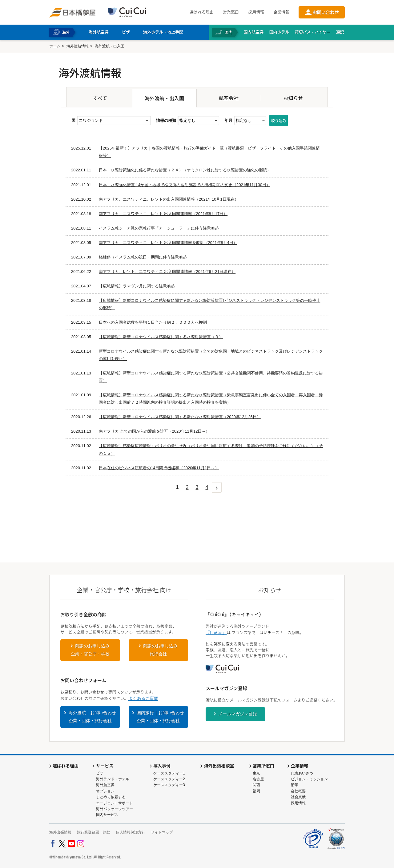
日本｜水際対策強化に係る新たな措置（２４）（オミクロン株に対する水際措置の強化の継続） (185, 170)
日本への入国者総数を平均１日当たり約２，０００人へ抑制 (153, 322)
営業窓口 (231, 12)
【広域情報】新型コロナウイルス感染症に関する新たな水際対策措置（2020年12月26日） (180, 417)
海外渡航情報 (78, 46)
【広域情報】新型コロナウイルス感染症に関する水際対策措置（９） (161, 337)
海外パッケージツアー (115, 809)
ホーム (55, 46)
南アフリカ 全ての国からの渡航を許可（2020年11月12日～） (154, 431)
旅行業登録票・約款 (94, 832)
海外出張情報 (60, 832)
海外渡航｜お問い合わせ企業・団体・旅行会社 (92, 717)
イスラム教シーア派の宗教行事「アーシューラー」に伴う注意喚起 (159, 228)
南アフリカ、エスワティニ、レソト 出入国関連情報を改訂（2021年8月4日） (168, 243)
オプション (105, 791)
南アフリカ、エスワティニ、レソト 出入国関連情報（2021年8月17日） (163, 214)
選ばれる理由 (202, 12)
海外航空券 (105, 785)
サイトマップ (162, 832)
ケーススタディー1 (169, 773)
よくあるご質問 (143, 698)
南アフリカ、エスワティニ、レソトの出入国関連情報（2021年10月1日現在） (169, 199)
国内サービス (107, 815)
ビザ (100, 773)
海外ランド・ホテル (113, 779)
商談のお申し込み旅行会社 (160, 650)
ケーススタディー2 (169, 779)
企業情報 (281, 12)
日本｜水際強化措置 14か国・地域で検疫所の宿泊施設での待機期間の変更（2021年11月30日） (185, 185)
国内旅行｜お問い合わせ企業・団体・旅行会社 (160, 717)
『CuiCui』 (216, 632)
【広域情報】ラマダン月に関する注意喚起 (137, 286)
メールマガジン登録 (238, 714)
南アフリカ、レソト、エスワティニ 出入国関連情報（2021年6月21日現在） (167, 272)
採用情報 (256, 12)
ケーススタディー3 (169, 785)
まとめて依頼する (111, 797)
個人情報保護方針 (131, 832)
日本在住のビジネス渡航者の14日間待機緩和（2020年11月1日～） (159, 468)
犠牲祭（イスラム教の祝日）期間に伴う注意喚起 (143, 257)
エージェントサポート (115, 803)
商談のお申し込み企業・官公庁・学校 (90, 650)
